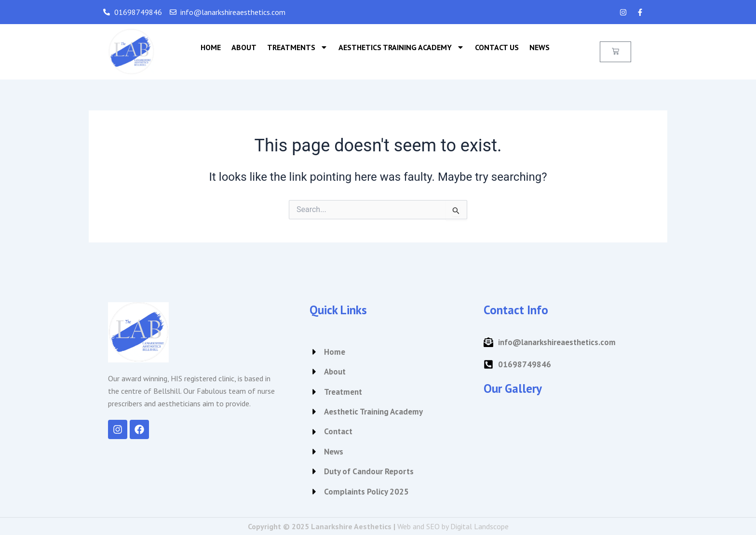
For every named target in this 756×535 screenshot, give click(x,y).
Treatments (297, 47)
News (540, 47)
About (244, 47)
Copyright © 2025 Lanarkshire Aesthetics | (378, 526)
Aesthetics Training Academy (401, 47)
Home (211, 47)
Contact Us (497, 47)
